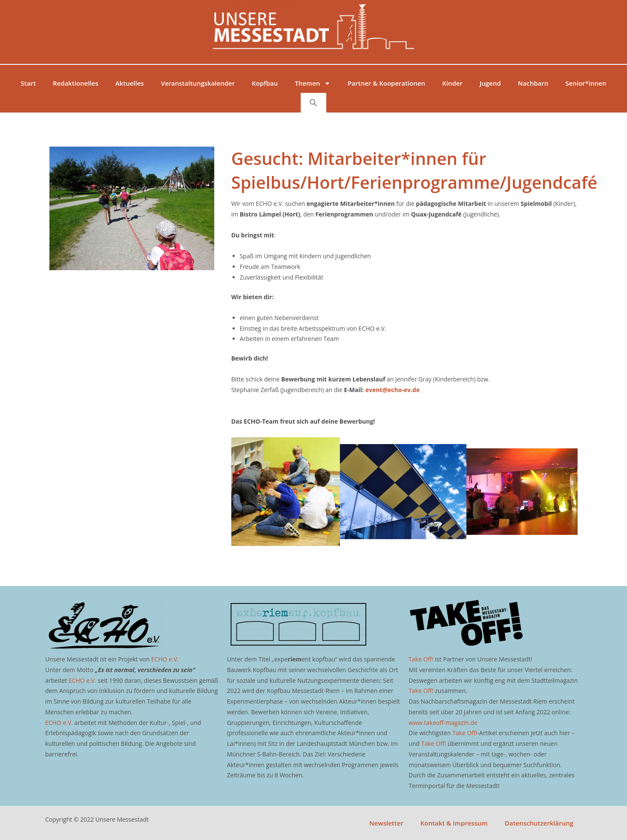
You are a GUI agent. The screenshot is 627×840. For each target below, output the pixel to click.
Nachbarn (533, 83)
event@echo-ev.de (393, 390)
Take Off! (421, 659)
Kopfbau (265, 83)
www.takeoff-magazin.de (443, 723)
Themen (313, 83)
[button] (313, 103)
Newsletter (386, 823)
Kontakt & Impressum (454, 823)
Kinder (452, 83)
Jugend (490, 83)
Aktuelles (130, 83)
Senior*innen (586, 83)
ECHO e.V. (165, 659)
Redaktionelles (76, 83)
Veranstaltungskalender (198, 83)
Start (28, 83)
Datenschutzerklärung (539, 823)
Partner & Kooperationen (386, 83)
